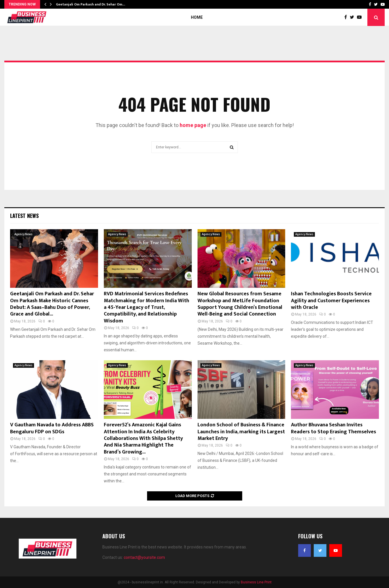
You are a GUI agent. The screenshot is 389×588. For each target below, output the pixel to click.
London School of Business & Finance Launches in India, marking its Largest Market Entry (241, 432)
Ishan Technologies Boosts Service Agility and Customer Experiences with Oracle (331, 301)
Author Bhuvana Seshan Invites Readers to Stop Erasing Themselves (333, 428)
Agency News (24, 234)
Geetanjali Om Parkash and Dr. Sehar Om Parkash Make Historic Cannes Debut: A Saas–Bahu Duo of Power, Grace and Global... (52, 304)
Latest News (24, 216)
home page (193, 125)
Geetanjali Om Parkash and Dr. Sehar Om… (91, 4)
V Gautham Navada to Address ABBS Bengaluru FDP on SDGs (52, 428)
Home (197, 17)
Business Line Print (256, 582)
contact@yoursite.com (144, 557)
